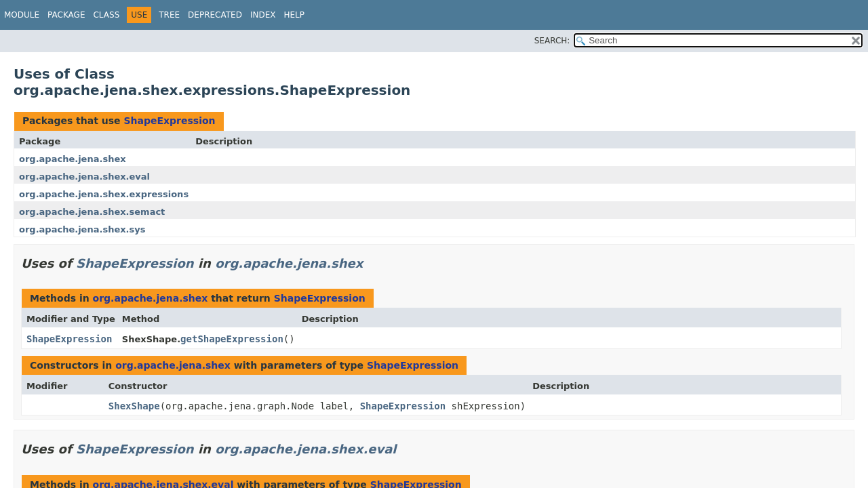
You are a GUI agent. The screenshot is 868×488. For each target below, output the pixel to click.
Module (22, 15)
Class (106, 15)
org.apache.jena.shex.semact (92, 212)
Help (294, 15)
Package (66, 15)
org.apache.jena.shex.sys (82, 229)
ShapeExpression (169, 121)
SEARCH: (552, 41)
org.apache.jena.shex (73, 159)
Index (263, 15)
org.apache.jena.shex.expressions (104, 194)
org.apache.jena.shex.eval (84, 177)
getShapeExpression (232, 339)
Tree (169, 15)
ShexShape (134, 406)
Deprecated (215, 15)
